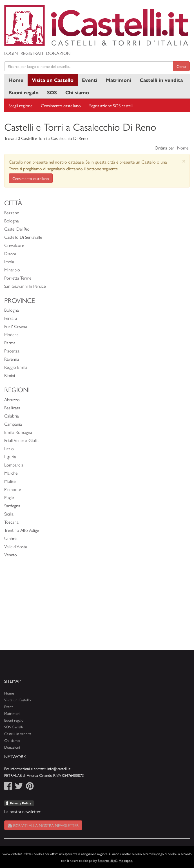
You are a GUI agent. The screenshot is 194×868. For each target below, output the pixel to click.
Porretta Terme (18, 278)
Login (11, 53)
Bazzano (12, 212)
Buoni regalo (24, 92)
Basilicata (12, 408)
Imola (9, 261)
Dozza (10, 253)
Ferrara (11, 318)
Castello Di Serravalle (23, 237)
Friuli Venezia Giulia (21, 440)
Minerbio (12, 270)
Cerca (181, 66)
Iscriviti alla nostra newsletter (43, 825)
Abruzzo (12, 399)
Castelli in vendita (161, 80)
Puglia (9, 497)
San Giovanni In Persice (25, 286)
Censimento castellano (61, 105)
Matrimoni (119, 80)
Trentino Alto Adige (22, 530)
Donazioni (59, 53)
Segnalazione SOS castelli (111, 105)
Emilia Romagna (18, 432)
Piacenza (12, 351)
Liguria (10, 457)
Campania (13, 424)
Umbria (11, 538)
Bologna (12, 221)
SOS (52, 92)
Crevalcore (14, 245)
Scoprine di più (108, 860)
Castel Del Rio (17, 229)
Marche (11, 473)
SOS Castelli (14, 727)
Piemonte (13, 489)
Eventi (90, 80)
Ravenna (12, 359)
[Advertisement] (97, 610)
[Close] (184, 161)
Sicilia (9, 514)
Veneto (11, 555)
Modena (11, 334)
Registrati (32, 53)
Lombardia (14, 465)
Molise (10, 481)
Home (16, 80)
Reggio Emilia (16, 367)
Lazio (9, 448)
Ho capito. (126, 860)
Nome (183, 148)
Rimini (10, 375)
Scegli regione (20, 105)
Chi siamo (77, 92)
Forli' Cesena (16, 326)
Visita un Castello (53, 80)
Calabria (12, 416)
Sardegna (12, 506)
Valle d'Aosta (16, 546)
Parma (10, 342)
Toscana (11, 522)
